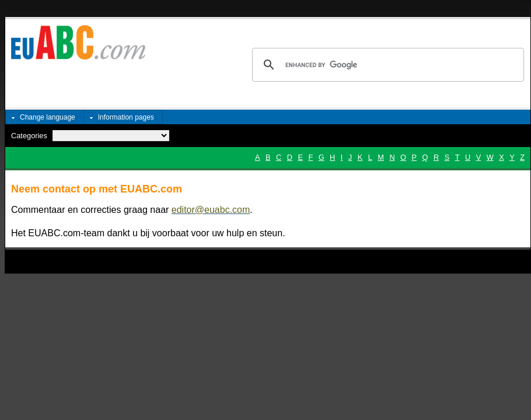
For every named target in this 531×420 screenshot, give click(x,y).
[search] (386, 65)
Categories (29, 136)
